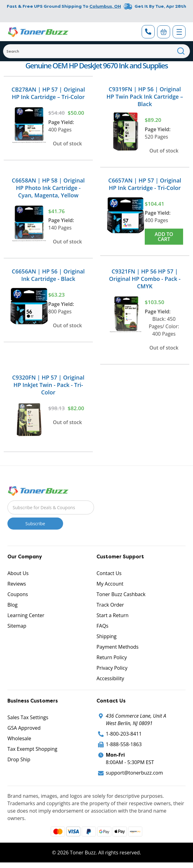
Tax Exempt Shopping (32, 749)
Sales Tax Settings (28, 717)
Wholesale (19, 738)
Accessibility (110, 678)
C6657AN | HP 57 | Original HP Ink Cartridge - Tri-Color (145, 184)
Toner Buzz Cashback (121, 594)
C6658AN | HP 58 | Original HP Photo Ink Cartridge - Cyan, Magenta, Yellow (48, 188)
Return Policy (112, 657)
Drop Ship (19, 759)
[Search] (96, 51)
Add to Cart (164, 237)
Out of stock (67, 144)
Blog (13, 605)
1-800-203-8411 (124, 734)
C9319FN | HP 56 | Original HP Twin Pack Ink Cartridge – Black (145, 97)
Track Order (110, 605)
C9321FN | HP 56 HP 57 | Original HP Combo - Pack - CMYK (145, 279)
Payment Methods (118, 647)
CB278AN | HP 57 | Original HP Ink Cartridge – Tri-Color (48, 93)
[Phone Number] (148, 32)
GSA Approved (24, 728)
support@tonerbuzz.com (134, 773)
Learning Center (26, 615)
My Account (110, 584)
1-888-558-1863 (124, 744)
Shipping (107, 636)
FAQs (102, 626)
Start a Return (113, 615)
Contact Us (109, 573)
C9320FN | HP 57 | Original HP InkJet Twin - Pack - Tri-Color (48, 385)
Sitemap (17, 626)
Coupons (18, 594)
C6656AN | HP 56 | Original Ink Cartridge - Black (48, 275)
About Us (18, 573)
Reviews (17, 584)
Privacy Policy (112, 668)
